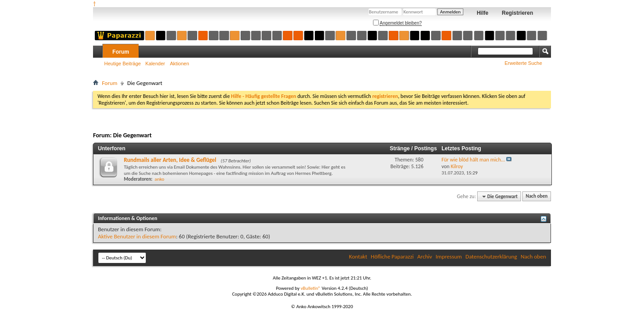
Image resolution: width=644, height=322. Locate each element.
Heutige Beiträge (123, 64)
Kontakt (358, 256)
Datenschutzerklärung (491, 256)
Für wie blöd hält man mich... (473, 160)
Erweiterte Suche (523, 63)
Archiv (425, 256)
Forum (121, 52)
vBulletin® (311, 288)
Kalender (155, 64)
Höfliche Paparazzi (392, 256)
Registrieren (517, 13)
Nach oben (536, 197)
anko (159, 179)
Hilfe (483, 13)
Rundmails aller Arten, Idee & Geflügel (170, 160)
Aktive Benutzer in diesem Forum (137, 236)
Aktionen (180, 64)
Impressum (449, 256)
